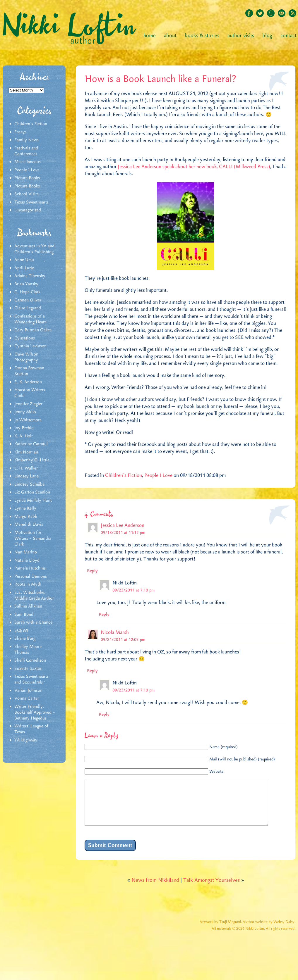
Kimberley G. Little (32, 460)
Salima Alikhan (28, 606)
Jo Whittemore (28, 420)
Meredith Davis (29, 524)
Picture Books (27, 178)
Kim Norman (26, 452)
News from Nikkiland (155, 889)
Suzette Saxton (28, 669)
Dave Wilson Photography (26, 357)
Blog (267, 36)
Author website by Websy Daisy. (269, 931)
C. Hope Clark (27, 292)
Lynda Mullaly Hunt (33, 501)
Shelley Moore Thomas (28, 650)
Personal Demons (31, 577)
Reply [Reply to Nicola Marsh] (92, 671)
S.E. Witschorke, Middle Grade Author (34, 596)
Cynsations (25, 338)
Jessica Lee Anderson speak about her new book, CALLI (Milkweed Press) (194, 167)
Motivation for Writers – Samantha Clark (33, 539)
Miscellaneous (28, 162)
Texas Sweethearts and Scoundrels (31, 679)
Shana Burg (25, 639)
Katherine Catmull (31, 444)
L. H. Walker (26, 468)
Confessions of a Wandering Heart (30, 319)
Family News (26, 140)
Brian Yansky (26, 284)
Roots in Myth (28, 584)
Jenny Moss (25, 412)
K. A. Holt (24, 436)
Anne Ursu (24, 260)
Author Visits (241, 36)
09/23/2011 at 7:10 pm (133, 590)
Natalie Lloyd (27, 560)
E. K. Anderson (28, 382)
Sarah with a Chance (33, 622)
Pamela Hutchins (30, 568)
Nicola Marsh (115, 632)
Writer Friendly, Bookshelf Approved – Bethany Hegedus (35, 712)
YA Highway (26, 740)
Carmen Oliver (28, 300)
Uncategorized (28, 210)
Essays (20, 132)
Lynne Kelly (25, 508)
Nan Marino (26, 552)
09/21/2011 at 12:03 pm (123, 640)
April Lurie (24, 268)
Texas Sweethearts (31, 202)
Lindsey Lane (26, 476)
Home (150, 36)
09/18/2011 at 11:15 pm (123, 533)
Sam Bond (24, 615)
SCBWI (21, 631)
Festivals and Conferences (26, 151)
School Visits (26, 194)
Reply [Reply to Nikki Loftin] (104, 615)
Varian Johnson (28, 691)
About (170, 36)
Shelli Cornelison (30, 660)
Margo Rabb (26, 517)
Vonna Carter (27, 698)
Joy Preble (24, 428)
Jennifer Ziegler (28, 404)
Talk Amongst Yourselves (211, 889)
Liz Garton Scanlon (32, 492)
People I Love (27, 170)
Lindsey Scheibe (29, 484)
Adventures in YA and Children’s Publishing (34, 249)
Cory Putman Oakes (33, 330)
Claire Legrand (28, 308)
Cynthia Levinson (30, 346)
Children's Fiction (31, 124)
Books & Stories (202, 36)
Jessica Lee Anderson (123, 525)
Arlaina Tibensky (30, 276)
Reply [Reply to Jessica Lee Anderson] (92, 571)
